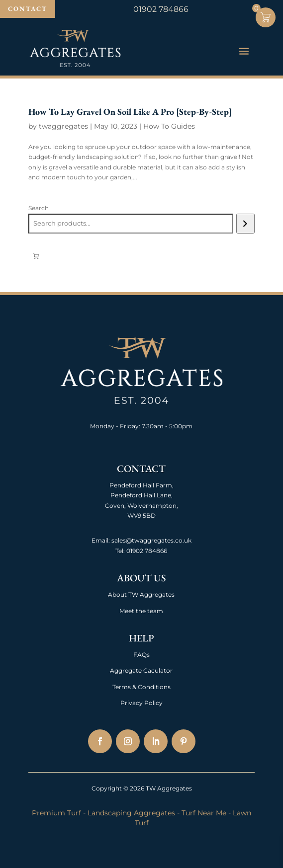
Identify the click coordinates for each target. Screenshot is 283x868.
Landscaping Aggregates (131, 813)
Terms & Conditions (141, 687)
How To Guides (169, 126)
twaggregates (63, 126)
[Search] (245, 224)
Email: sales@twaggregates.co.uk (141, 540)
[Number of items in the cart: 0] (36, 256)
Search (39, 208)
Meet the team (141, 611)
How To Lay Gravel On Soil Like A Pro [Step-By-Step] (130, 112)
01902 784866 (146, 551)
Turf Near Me (204, 813)
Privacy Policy (141, 703)
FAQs (141, 655)
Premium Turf (56, 813)
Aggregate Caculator (141, 671)
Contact (28, 9)
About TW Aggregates (141, 594)
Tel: (120, 551)
